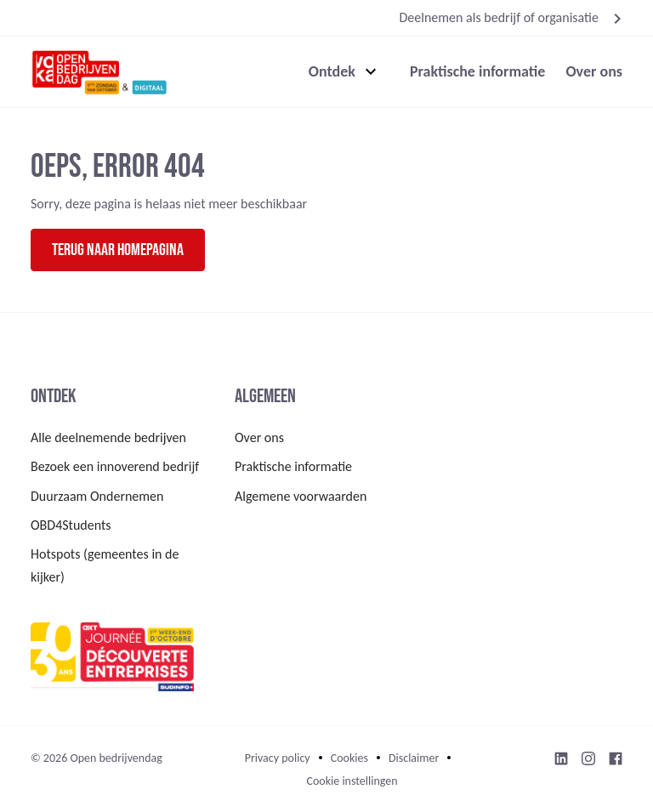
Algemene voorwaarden (301, 496)
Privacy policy (278, 758)
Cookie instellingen (352, 781)
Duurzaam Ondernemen (97, 496)
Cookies (349, 758)
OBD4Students (71, 525)
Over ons (594, 71)
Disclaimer (414, 758)
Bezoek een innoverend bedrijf (115, 466)
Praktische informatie (478, 71)
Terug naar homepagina (118, 250)
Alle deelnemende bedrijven (108, 437)
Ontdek (332, 71)
